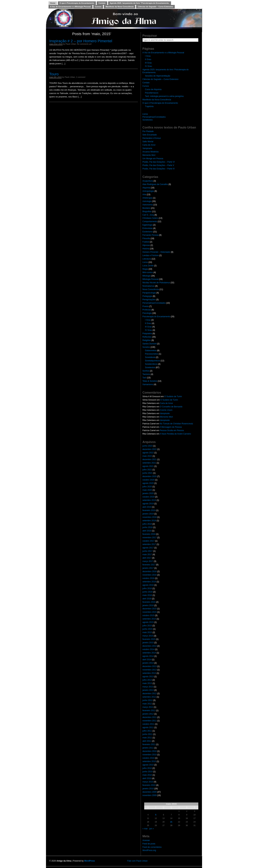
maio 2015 (147, 632)
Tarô (144, 378)
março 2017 (148, 561)
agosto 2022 (148, 453)
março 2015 (148, 636)
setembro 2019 (149, 500)
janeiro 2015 (148, 643)
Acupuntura (148, 181)
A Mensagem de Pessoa (171, 427)
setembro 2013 (149, 673)
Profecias (147, 310)
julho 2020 (147, 487)
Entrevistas (148, 228)
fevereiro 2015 (149, 639)
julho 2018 (147, 524)
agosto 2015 (148, 622)
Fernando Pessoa (151, 235)
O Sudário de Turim (173, 396)
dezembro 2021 (150, 459)
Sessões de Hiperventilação (158, 76)
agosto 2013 (148, 677)
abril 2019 (147, 507)
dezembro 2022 (150, 449)
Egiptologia (148, 225)
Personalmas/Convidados (154, 117)
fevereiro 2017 (149, 565)
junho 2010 (148, 772)
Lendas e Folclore (151, 255)
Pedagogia (147, 296)
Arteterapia (148, 198)
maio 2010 (147, 775)
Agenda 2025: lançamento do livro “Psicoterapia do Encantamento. (140, 3)
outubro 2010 (149, 758)
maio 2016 (147, 595)
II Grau (148, 59)
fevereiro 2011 (149, 744)
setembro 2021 (149, 463)
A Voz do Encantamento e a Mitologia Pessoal (70, 7)
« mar (145, 829)
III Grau (148, 63)
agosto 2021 (148, 466)
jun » (152, 829)
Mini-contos (148, 272)
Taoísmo (146, 374)
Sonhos (146, 371)
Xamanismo (148, 384)
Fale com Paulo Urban (138, 861)
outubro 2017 (149, 541)
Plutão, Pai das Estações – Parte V (158, 165)
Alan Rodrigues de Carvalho (155, 184)
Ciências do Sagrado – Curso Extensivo (155, 7)
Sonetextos (148, 120)
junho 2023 (148, 446)
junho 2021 (148, 473)
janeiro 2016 (148, 605)
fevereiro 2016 (149, 602)
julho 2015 (147, 626)
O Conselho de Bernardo (171, 407)
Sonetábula (150, 357)
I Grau (148, 56)
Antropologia (148, 191)
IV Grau (149, 66)
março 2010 (148, 782)
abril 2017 (147, 558)
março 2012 (148, 707)
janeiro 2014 (148, 663)
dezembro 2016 (150, 571)
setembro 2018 (149, 521)
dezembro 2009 (150, 792)
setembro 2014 (149, 653)
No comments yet (84, 44)
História (146, 249)
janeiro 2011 (148, 748)
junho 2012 (148, 700)
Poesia (146, 306)
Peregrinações (149, 300)
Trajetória (149, 106)
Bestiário (147, 208)
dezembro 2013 (150, 666)
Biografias (147, 211)
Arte (144, 195)
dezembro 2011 (150, 717)
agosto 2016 (148, 585)
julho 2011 (147, 731)
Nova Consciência (151, 289)
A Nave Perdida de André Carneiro (175, 434)
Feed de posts (149, 844)
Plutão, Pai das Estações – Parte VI (159, 162)
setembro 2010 (149, 761)
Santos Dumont (150, 344)
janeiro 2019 (148, 514)
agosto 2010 (148, 765)
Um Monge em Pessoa (153, 159)
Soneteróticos (151, 364)
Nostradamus (149, 286)
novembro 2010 (150, 755)
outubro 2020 (149, 480)
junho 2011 (148, 734)
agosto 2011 (148, 727)
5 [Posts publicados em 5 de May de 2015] (156, 815)
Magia (145, 269)
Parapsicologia (149, 293)
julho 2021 (147, 470)
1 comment (81, 77)
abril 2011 (147, 741)
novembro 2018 (150, 517)
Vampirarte (147, 148)
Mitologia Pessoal (150, 279)
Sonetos (146, 347)
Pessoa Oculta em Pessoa (172, 430)
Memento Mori (149, 155)
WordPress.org (149, 850)
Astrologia (147, 201)
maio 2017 (147, 555)
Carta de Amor (149, 145)
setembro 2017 (149, 544)
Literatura (147, 259)
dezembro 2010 (150, 751)
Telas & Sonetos (150, 381)
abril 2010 (147, 778)
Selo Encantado (150, 135)
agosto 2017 (148, 548)
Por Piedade (148, 131)
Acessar (146, 840)
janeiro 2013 (148, 690)
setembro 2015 (149, 619)
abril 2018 (147, 531)
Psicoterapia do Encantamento (156, 317)
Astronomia (148, 205)
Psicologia (147, 313)
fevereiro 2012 (149, 710)
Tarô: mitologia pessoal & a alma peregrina (164, 96)
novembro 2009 (150, 795)
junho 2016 (148, 592)
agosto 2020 (148, 483)
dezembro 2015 (150, 609)
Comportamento (150, 221)
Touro (54, 74)
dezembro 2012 (150, 694)
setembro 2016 (149, 582)
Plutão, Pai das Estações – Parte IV (159, 169)
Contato (102, 3)
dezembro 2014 (150, 646)
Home (53, 3)
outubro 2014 (149, 649)
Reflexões (147, 337)
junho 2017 (148, 551)
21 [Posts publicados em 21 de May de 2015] (171, 822)
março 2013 (148, 687)
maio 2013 (147, 683)
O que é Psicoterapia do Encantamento (77, 3)
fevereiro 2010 (149, 785)
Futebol (146, 242)
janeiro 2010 (148, 789)
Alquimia (146, 188)
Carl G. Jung (148, 215)
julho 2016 (147, 588)
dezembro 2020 (150, 476)
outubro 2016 (149, 578)
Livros (145, 114)
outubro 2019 (149, 497)
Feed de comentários (152, 847)
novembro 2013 (150, 670)
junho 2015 (148, 629)
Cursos (98, 7)
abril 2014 (147, 660)
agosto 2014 (148, 656)
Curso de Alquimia (153, 89)
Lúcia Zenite (148, 266)
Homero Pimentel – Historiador (156, 252)
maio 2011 (147, 738)
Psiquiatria (147, 334)
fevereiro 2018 (149, 534)
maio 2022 (147, 456)
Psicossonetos (152, 354)
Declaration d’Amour (152, 138)
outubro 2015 (149, 615)
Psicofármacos (152, 93)
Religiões (147, 340)
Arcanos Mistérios (151, 152)
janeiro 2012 (148, 714)
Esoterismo (148, 232)
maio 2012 (147, 704)
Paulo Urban (71, 44)
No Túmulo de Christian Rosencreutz (177, 424)
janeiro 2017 (148, 568)
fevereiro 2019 (149, 510)
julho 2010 (147, 768)
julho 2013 (147, 680)
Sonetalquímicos (153, 361)
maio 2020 (147, 490)
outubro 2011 (149, 724)
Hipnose (146, 245)
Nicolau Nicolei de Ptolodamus (156, 283)
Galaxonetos (151, 350)
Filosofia (146, 238)
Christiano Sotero (150, 218)
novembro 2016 (150, 575)
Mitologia (147, 276)
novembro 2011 (150, 721)
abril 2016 (147, 599)
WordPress (89, 861)
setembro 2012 (149, 697)
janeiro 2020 (148, 493)
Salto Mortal (148, 142)
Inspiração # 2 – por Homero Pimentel (81, 41)
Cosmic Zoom (166, 410)
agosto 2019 (148, 504)
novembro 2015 (150, 612)
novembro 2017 (150, 538)
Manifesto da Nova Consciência (120, 7)
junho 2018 (148, 527)
